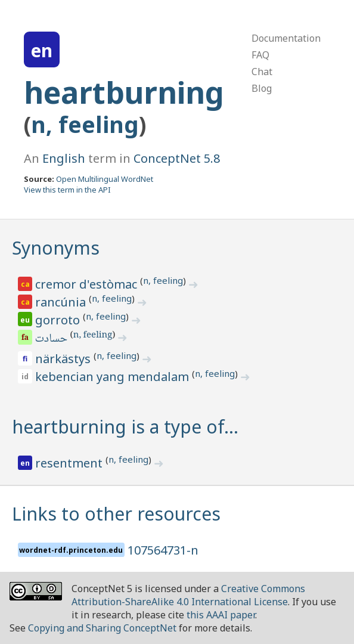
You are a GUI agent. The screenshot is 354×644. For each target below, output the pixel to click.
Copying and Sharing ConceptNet (102, 628)
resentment (70, 463)
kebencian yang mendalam (114, 377)
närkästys (64, 359)
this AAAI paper (221, 615)
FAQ (260, 55)
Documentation (286, 38)
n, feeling (85, 124)
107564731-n (163, 550)
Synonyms (56, 248)
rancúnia (62, 302)
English (64, 158)
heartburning (124, 92)
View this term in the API (67, 190)
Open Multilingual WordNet (105, 179)
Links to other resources (116, 514)
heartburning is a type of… (125, 427)
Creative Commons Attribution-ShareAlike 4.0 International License (188, 595)
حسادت (52, 339)
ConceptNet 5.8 (177, 158)
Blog (262, 88)
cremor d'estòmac (88, 284)
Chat (262, 72)
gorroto (59, 320)
